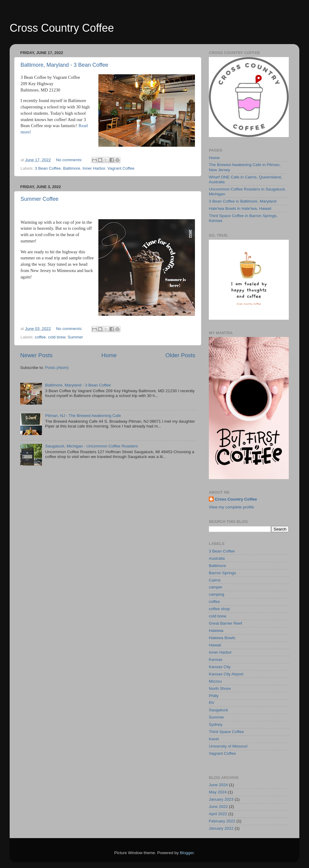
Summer (75, 337)
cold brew (57, 337)
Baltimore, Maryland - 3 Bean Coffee (64, 65)
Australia (217, 558)
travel (214, 739)
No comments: (70, 160)
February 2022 (222, 821)
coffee (40, 337)
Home (109, 355)
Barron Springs (222, 573)
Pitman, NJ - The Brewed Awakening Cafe (83, 416)
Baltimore (72, 168)
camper (216, 587)
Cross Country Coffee (62, 28)
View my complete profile (231, 507)
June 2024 (218, 785)
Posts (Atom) (57, 368)
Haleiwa (216, 631)
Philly (214, 696)
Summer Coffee (40, 199)
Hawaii (215, 645)
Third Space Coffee (226, 732)
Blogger (187, 853)
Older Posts (180, 355)
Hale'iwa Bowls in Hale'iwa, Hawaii (240, 208)
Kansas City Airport (226, 674)
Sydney (216, 724)
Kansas (216, 660)
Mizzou (215, 681)
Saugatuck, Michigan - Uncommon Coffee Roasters (91, 446)
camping (217, 594)
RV (212, 703)
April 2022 (218, 814)
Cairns (215, 580)
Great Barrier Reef (225, 623)
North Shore (220, 689)
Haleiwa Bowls (222, 638)
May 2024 (218, 792)
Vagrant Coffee (121, 168)
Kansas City (220, 667)
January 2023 (221, 799)
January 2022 (221, 828)
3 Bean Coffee (48, 168)
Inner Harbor (94, 168)
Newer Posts (36, 355)
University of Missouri (228, 746)
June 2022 (218, 807)
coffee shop (219, 609)
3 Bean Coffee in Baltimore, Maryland (243, 201)
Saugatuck (218, 710)
